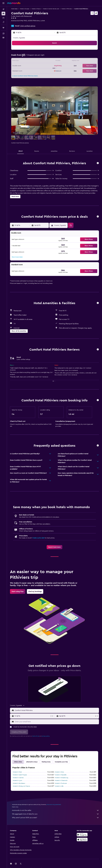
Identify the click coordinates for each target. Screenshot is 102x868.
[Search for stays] (3, 14)
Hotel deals (14, 9)
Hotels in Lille (59, 786)
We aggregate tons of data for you (55, 814)
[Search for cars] (3, 18)
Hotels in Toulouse (61, 783)
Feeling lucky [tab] (46, 762)
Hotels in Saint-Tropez (20, 775)
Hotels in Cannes (18, 778)
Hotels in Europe (25, 9)
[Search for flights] (3, 9)
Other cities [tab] (18, 762)
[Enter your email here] (56, 722)
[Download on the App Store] (82, 839)
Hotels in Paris (17, 772)
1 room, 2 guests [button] (19, 38)
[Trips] (3, 28)
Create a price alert (38, 538)
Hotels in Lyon (17, 781)
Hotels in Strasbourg (62, 778)
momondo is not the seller (55, 810)
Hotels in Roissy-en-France (21, 786)
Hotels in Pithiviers (67, 9)
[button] (3, 3)
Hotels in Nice (59, 772)
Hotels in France (36, 9)
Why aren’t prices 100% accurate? (55, 818)
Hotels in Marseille (61, 775)
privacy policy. (46, 736)
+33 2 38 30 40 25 (18, 23)
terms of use (36, 736)
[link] (54, 547)
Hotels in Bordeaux (19, 783)
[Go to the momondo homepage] (14, 3)
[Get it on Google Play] (82, 835)
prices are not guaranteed (54, 805)
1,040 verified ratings (28, 26)
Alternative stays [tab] (32, 762)
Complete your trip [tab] (61, 762)
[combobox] (56, 710)
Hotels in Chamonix (61, 781)
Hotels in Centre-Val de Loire (51, 9)
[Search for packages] (3, 22)
